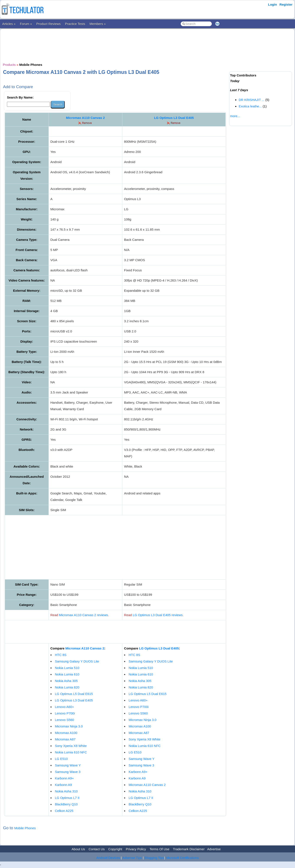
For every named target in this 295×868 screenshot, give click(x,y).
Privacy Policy (136, 849)
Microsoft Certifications (182, 858)
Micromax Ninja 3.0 (69, 726)
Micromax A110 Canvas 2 (85, 118)
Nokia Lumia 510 (67, 668)
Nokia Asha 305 (66, 681)
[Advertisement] (115, 45)
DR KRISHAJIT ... (252, 100)
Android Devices (108, 858)
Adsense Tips (132, 858)
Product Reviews (49, 24)
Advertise (214, 849)
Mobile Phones (25, 828)
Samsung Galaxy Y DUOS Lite (77, 661)
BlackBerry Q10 (66, 804)
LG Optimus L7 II (67, 798)
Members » (98, 24)
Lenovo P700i (65, 713)
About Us (78, 849)
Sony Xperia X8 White (71, 746)
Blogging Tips (154, 858)
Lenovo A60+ (65, 707)
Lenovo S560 (65, 720)
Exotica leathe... (250, 106)
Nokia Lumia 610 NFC (71, 752)
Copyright (115, 849)
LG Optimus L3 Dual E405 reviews (158, 615)
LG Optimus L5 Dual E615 (74, 694)
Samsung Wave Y (68, 765)
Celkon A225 (64, 811)
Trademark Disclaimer (189, 849)
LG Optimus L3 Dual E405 (174, 118)
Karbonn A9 (63, 785)
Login (273, 4)
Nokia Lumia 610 (67, 674)
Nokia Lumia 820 (67, 687)
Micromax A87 (65, 739)
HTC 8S (61, 655)
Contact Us (97, 849)
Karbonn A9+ (64, 778)
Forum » (26, 24)
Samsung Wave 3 (68, 772)
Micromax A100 (66, 733)
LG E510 (61, 759)
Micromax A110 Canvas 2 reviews (84, 615)
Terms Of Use (159, 849)
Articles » (9, 24)
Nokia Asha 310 (66, 791)
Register (286, 4)
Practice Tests (75, 24)
